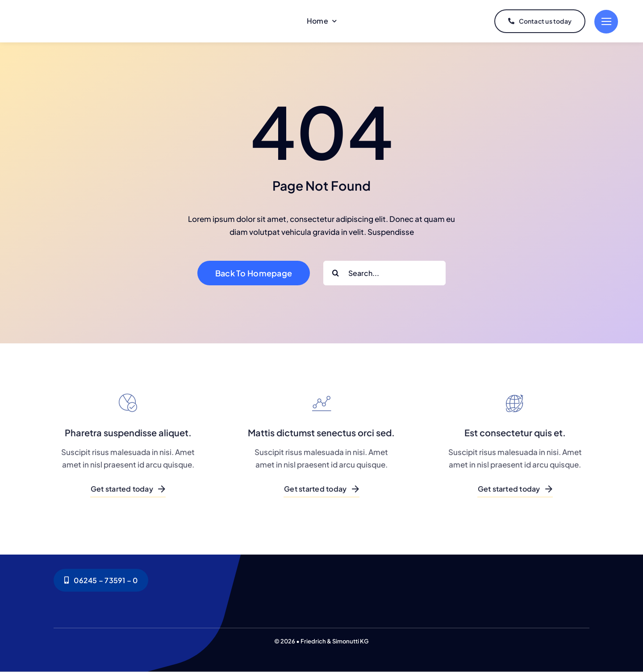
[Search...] (384, 273)
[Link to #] (606, 22)
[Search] (336, 273)
